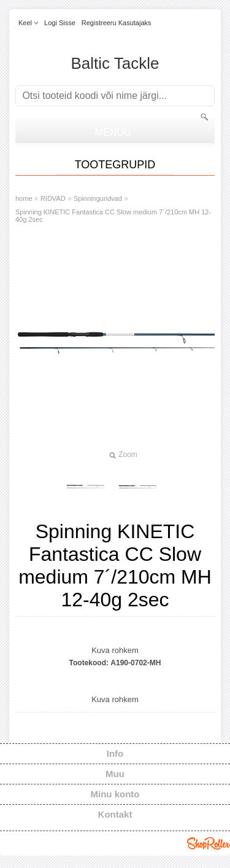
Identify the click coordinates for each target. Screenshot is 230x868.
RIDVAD (53, 198)
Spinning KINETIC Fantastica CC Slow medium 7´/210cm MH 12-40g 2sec (113, 216)
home (24, 198)
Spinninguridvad (98, 198)
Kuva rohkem (115, 650)
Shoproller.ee (209, 843)
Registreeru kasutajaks (117, 23)
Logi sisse (60, 23)
